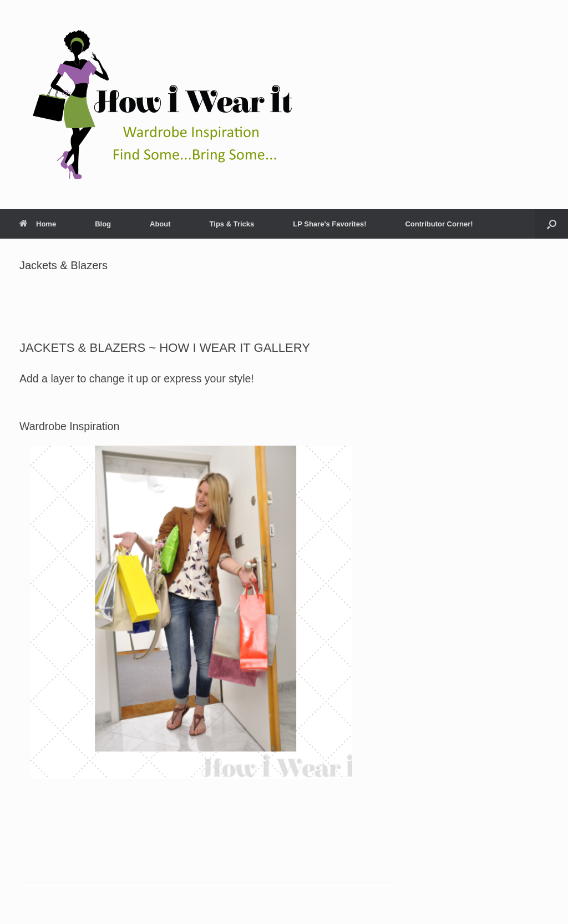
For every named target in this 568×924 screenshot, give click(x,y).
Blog (103, 224)
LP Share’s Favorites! (329, 224)
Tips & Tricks (232, 224)
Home (38, 224)
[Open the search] (552, 224)
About (160, 224)
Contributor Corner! (439, 224)
